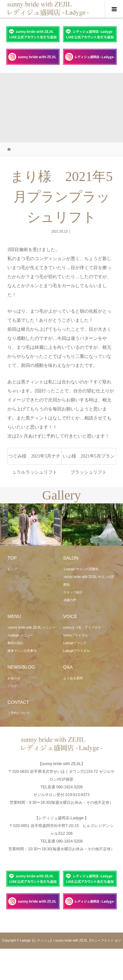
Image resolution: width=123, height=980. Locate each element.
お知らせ (14, 678)
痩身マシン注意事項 (22, 651)
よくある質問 (73, 678)
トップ (12, 569)
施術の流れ (15, 643)
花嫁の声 (70, 600)
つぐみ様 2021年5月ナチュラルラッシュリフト (34, 459)
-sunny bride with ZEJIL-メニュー (31, 627)
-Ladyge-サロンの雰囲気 (81, 569)
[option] (31, 525)
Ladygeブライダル (77, 651)
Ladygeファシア (75, 643)
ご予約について (19, 713)
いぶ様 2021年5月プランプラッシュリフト (89, 459)
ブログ (12, 686)
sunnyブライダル (76, 635)
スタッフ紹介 (73, 592)
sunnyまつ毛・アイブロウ (82, 627)
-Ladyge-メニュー (20, 635)
